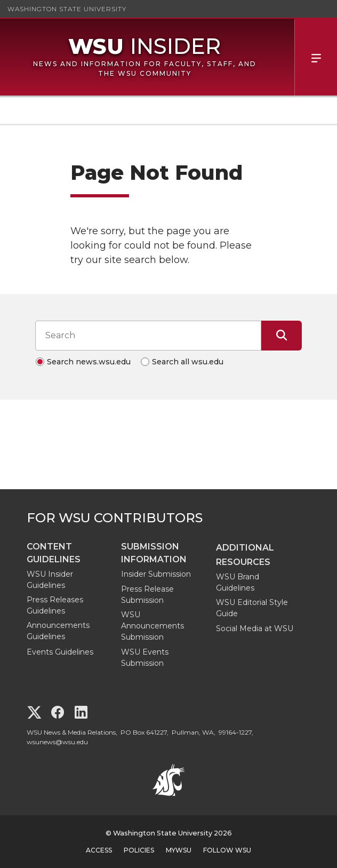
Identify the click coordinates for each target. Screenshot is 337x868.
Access (99, 850)
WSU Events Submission (145, 658)
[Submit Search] (282, 336)
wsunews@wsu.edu (57, 742)
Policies (139, 850)
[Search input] (148, 336)
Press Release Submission (147, 595)
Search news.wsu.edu (89, 362)
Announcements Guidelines (58, 631)
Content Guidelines (54, 553)
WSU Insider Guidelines (50, 580)
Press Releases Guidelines (55, 605)
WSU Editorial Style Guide (252, 608)
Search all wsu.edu (188, 362)
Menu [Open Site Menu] (316, 57)
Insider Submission (156, 574)
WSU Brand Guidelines (238, 582)
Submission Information (154, 553)
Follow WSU (227, 850)
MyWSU (179, 850)
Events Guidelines (60, 652)
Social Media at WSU (255, 628)
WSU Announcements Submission (153, 626)
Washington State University (67, 9)
